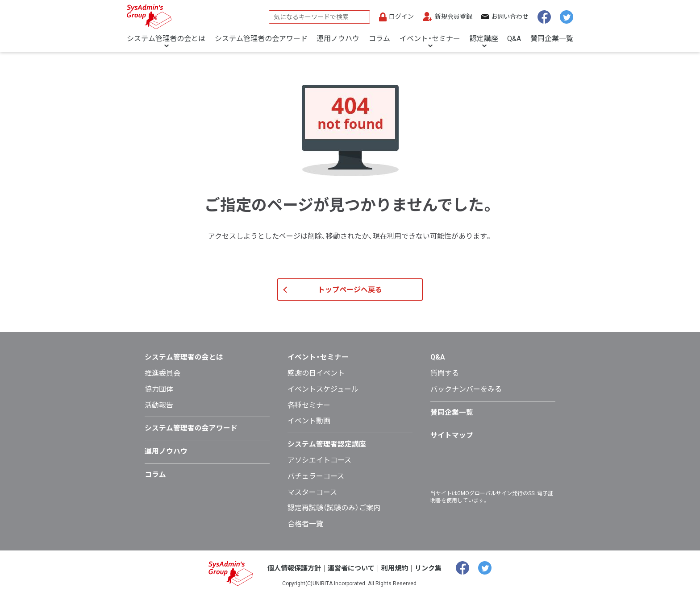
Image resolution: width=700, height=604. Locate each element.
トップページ (143, 63)
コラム (379, 39)
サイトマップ (452, 443)
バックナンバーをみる (466, 397)
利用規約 (397, 576)
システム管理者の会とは (166, 39)
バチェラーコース (316, 484)
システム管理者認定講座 (327, 452)
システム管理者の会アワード (261, 39)
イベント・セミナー (430, 39)
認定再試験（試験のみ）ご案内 (334, 516)
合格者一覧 (305, 532)
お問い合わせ (510, 17)
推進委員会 (162, 381)
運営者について (351, 576)
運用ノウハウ (338, 39)
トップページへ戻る (350, 298)
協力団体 (159, 397)
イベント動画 (309, 429)
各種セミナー (309, 413)
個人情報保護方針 (291, 576)
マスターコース (312, 500)
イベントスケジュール (323, 397)
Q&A (514, 39)
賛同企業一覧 (552, 39)
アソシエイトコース (319, 468)
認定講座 (484, 39)
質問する (445, 381)
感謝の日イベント (316, 381)
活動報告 (159, 413)
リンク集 (433, 576)
